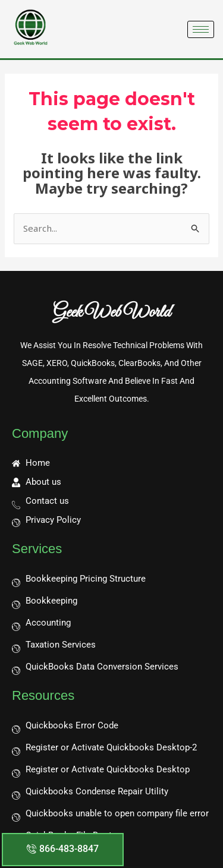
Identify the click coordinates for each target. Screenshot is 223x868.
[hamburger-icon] (201, 29)
